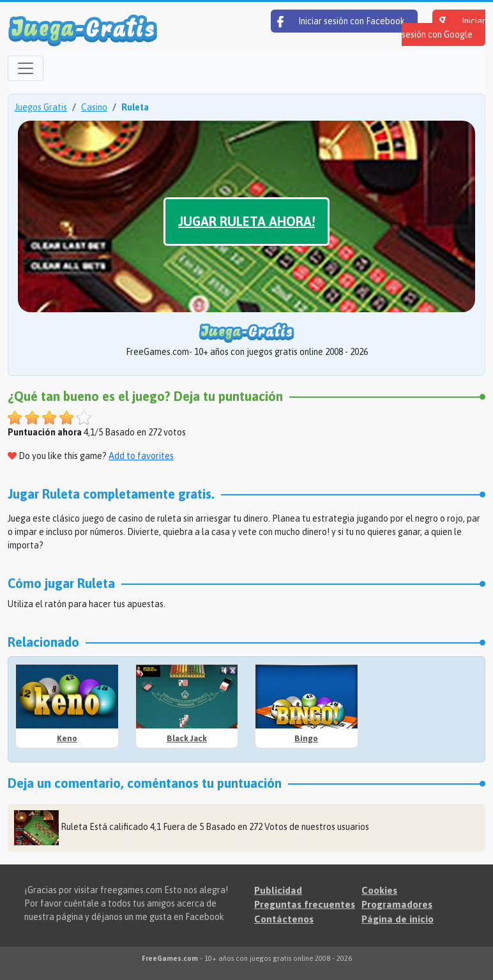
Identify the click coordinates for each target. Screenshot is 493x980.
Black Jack (187, 738)
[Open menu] (26, 68)
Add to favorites (141, 456)
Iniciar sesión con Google (444, 28)
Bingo (306, 738)
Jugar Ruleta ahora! (247, 221)
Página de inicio (398, 919)
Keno (67, 738)
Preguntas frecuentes (305, 904)
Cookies (379, 890)
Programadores (397, 904)
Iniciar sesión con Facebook (341, 22)
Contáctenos (284, 919)
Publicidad (278, 890)
